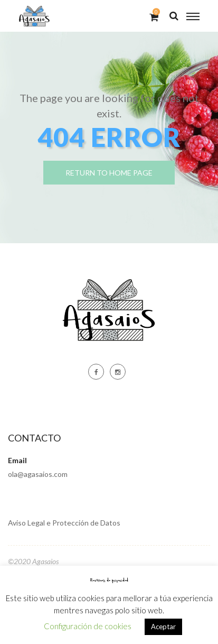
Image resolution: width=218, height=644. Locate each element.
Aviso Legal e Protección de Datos (64, 523)
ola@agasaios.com (38, 474)
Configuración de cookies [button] (88, 626)
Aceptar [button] (163, 627)
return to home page (109, 173)
